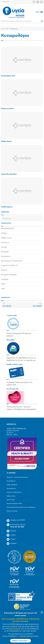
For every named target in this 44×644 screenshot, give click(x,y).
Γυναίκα (4, 247)
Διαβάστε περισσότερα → (20, 641)
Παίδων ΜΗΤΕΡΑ (12, 485)
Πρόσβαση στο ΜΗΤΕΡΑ (16, 521)
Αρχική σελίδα (5, 29)
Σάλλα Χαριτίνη (7, 207)
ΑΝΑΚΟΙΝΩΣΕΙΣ (8, 229)
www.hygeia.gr (15, 629)
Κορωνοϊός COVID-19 (9, 266)
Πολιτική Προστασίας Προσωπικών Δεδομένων (21, 507)
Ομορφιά (5, 279)
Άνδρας (4, 233)
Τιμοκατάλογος (11, 489)
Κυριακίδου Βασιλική (9, 174)
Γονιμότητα (5, 243)
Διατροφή (5, 252)
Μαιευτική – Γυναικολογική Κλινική (17, 477)
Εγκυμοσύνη (6, 256)
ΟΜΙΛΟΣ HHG (7, 2)
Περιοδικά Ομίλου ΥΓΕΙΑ (14, 504)
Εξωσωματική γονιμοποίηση (12, 261)
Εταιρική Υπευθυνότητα (14, 492)
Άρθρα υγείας (6, 238)
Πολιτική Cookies (12, 511)
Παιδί (3, 284)
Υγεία (3, 289)
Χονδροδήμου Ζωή (8, 76)
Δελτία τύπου (11, 500)
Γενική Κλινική (11, 481)
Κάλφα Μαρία (6, 141)
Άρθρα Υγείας (11, 496)
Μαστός (4, 270)
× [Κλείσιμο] (42, 612)
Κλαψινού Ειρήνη (8, 109)
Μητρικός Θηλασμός (9, 275)
